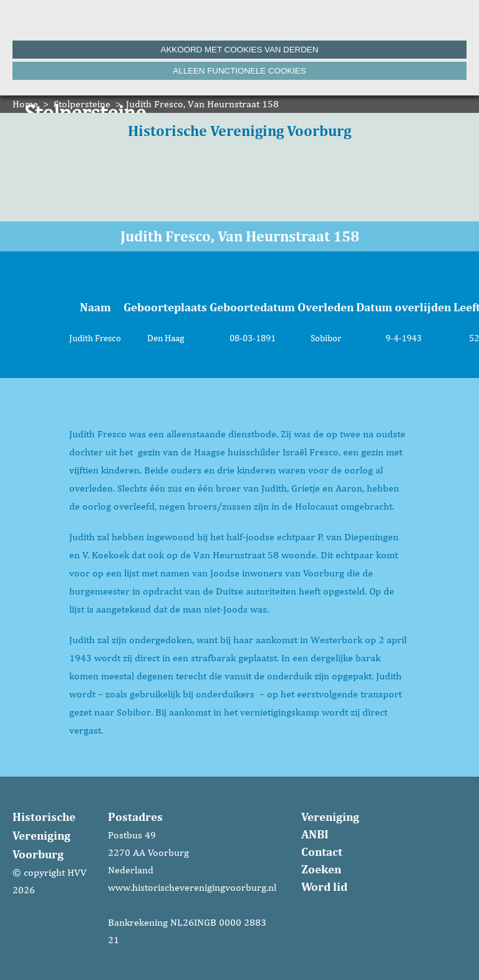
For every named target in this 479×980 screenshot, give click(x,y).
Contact (322, 851)
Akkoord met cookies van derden (240, 50)
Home (25, 104)
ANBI (315, 834)
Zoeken (321, 869)
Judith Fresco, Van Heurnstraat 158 (202, 104)
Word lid (324, 886)
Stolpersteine (82, 104)
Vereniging (330, 817)
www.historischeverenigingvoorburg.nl (192, 887)
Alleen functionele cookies (239, 71)
